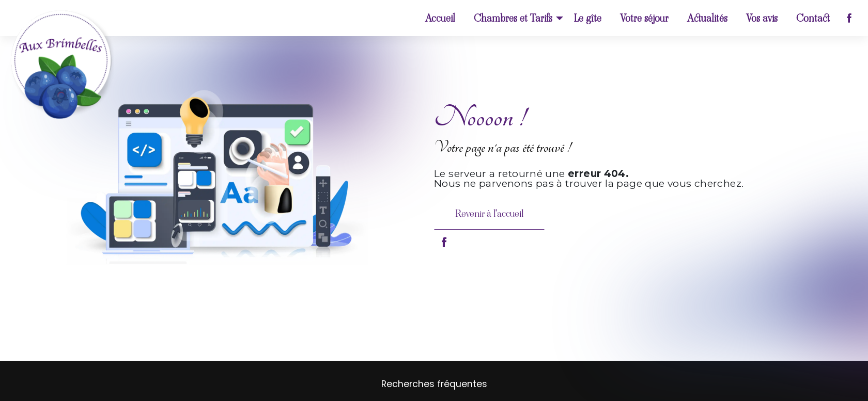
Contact (813, 18)
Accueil (440, 18)
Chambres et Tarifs (513, 18)
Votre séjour (644, 18)
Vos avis (762, 18)
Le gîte (587, 18)
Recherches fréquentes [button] (434, 384)
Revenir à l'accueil (489, 213)
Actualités (707, 18)
